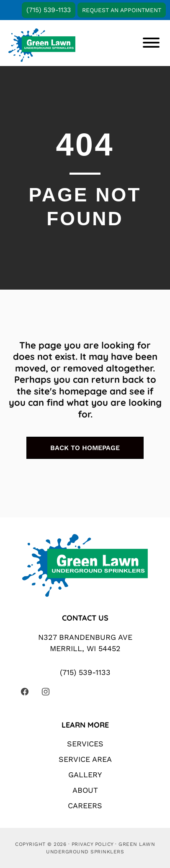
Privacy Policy (93, 844)
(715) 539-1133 (49, 10)
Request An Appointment (122, 10)
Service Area (85, 759)
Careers (85, 806)
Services (85, 744)
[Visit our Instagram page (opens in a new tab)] (46, 692)
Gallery (85, 775)
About (85, 790)
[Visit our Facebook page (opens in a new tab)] (25, 692)
